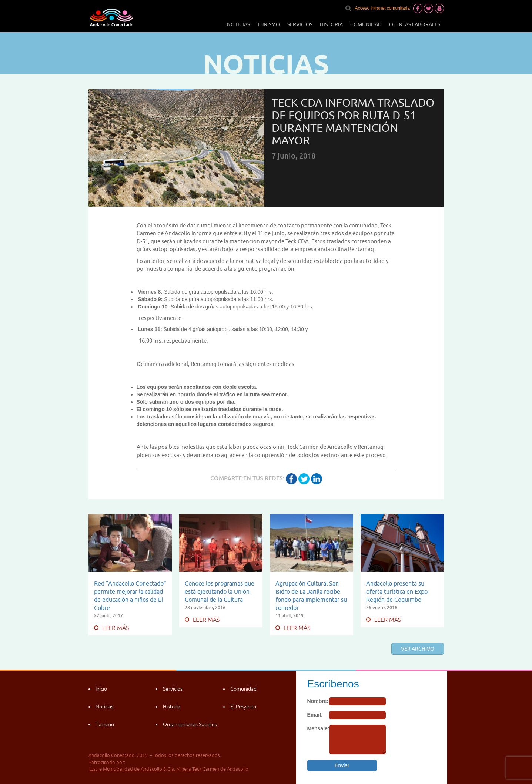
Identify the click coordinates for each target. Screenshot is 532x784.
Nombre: (318, 701)
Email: (315, 715)
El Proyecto (243, 707)
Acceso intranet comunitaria (382, 8)
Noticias (238, 24)
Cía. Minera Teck (184, 769)
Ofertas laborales (415, 24)
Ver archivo (418, 649)
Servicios (300, 24)
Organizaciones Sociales (190, 724)
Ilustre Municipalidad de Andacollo (125, 769)
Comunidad (366, 24)
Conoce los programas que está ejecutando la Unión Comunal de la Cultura (220, 591)
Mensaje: (318, 728)
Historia (331, 24)
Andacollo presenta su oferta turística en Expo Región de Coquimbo (397, 591)
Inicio (101, 689)
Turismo (269, 24)
